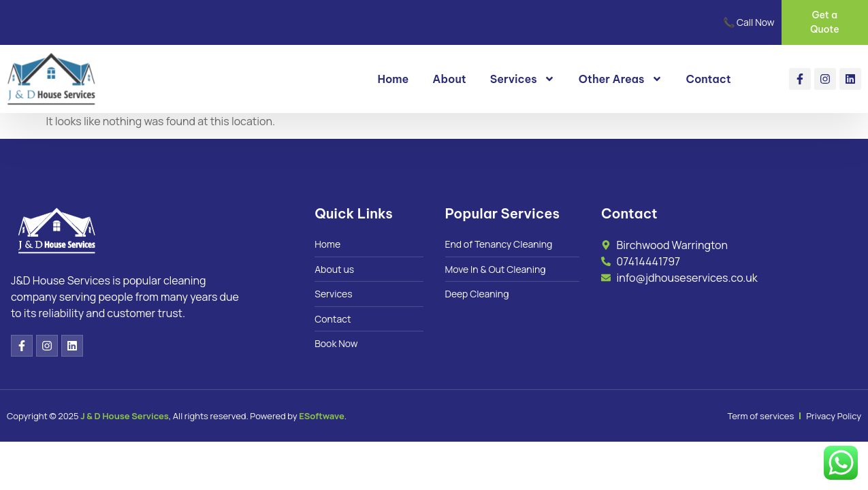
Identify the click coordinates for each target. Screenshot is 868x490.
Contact (709, 79)
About (449, 79)
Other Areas (621, 79)
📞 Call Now (749, 22)
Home (393, 79)
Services (523, 79)
